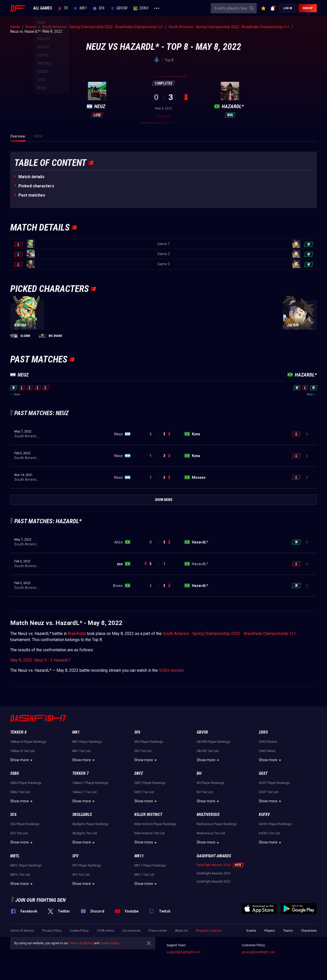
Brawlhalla (77, 634)
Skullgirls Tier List (85, 833)
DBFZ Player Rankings (150, 783)
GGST (263, 773)
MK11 (139, 856)
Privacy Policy (52, 931)
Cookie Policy (79, 931)
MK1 (80, 8)
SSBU (15, 773)
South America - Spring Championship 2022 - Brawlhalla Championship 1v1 (229, 634)
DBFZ (139, 773)
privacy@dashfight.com (258, 952)
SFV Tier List (81, 875)
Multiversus (208, 814)
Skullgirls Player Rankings (90, 824)
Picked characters (36, 186)
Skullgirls (82, 814)
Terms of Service (22, 931)
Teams (288, 931)
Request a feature (209, 931)
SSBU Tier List (20, 792)
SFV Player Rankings (87, 865)
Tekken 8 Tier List (22, 751)
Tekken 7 (80, 773)
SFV (75, 856)
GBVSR (119, 8)
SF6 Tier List (143, 751)
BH (199, 773)
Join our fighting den (40, 900)
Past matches (32, 195)
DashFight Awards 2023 (214, 873)
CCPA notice (106, 931)
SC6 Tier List (19, 833)
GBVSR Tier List (208, 751)
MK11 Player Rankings (150, 865)
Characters (309, 931)
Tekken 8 (18, 732)
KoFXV (264, 814)
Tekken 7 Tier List (85, 792)
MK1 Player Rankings (87, 742)
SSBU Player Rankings (26, 783)
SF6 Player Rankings (149, 742)
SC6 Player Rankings (25, 824)
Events (251, 931)
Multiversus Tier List (211, 833)
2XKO (141, 8)
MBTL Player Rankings (26, 865)
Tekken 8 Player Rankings (28, 742)
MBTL (15, 856)
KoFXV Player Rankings (275, 824)
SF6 (99, 8)
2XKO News (267, 751)
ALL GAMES (43, 8)
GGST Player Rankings (274, 783)
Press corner (158, 931)
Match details (31, 177)
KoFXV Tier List (269, 833)
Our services (131, 931)
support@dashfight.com (184, 952)
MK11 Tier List (144, 875)
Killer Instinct (148, 814)
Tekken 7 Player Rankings (90, 783)
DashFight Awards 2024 (214, 865)
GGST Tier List (269, 792)
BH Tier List (205, 792)
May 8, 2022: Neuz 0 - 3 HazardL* (40, 660)
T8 (63, 8)
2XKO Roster (268, 742)
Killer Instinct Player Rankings (155, 824)
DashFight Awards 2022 (214, 882)
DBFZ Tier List (144, 792)
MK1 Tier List (81, 751)
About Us (181, 931)
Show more (22, 760)
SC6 (13, 814)
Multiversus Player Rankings (217, 824)
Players (270, 931)
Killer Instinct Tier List (150, 833)
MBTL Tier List (20, 875)
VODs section (171, 670)
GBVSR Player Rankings (213, 742)
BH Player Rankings (211, 783)
